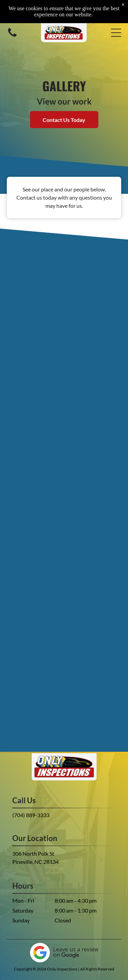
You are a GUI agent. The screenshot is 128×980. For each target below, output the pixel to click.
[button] (116, 33)
